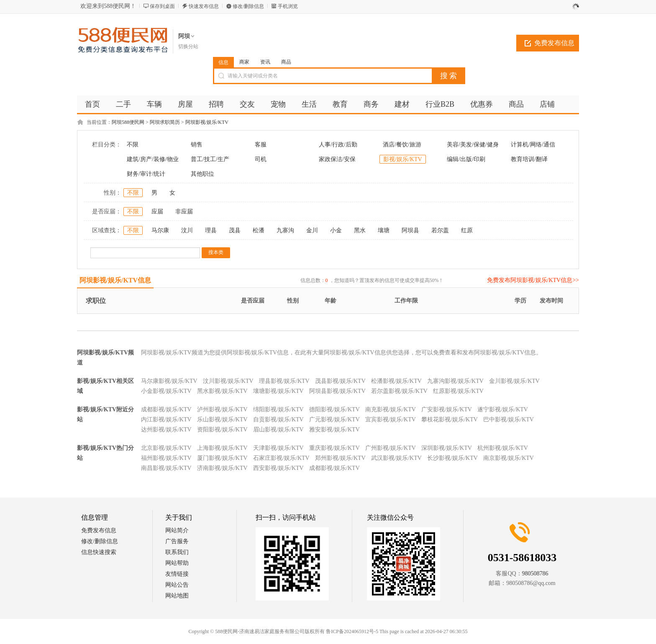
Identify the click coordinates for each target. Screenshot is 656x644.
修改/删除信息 (248, 6)
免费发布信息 (554, 43)
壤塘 (384, 230)
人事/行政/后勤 (338, 145)
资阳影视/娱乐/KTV (222, 430)
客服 (261, 145)
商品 (286, 62)
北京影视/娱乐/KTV (166, 448)
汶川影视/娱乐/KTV (228, 381)
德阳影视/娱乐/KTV (334, 409)
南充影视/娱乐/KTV (391, 409)
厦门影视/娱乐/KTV (222, 458)
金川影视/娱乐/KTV (514, 381)
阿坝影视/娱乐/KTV (207, 122)
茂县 (235, 230)
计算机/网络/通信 (533, 145)
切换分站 (188, 46)
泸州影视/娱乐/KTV (222, 409)
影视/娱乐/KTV (403, 159)
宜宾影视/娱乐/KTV (391, 419)
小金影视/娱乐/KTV (166, 391)
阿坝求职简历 (165, 122)
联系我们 (177, 552)
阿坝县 (410, 230)
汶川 (187, 230)
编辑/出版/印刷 (466, 159)
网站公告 (177, 585)
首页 (92, 104)
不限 (133, 145)
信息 (223, 62)
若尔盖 (440, 230)
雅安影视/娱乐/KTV (334, 430)
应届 (157, 212)
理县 (211, 230)
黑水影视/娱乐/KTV (222, 391)
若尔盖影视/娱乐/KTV (399, 391)
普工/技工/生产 (210, 159)
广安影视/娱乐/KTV (447, 409)
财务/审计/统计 (146, 174)
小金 (336, 230)
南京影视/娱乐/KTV (509, 458)
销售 (197, 145)
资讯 (265, 62)
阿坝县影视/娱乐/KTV (337, 391)
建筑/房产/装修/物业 (153, 159)
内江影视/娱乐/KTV (166, 419)
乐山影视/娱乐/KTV (222, 419)
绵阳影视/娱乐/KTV (278, 409)
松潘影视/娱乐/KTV (396, 381)
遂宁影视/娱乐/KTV (503, 409)
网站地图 (177, 596)
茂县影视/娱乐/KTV (340, 381)
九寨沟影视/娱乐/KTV (455, 381)
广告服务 (177, 541)
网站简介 (177, 530)
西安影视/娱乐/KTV (278, 468)
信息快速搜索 (99, 552)
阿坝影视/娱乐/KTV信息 (115, 280)
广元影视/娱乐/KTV (334, 419)
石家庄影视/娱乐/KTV (281, 458)
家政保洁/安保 (337, 159)
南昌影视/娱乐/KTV (166, 468)
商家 (244, 62)
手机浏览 (288, 6)
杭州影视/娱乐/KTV (503, 448)
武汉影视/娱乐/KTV (396, 458)
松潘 (259, 230)
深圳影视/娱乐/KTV (447, 448)
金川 (312, 230)
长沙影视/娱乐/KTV (452, 458)
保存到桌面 (162, 6)
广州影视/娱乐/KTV (391, 448)
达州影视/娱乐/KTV (166, 430)
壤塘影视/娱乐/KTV (278, 391)
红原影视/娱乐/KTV (458, 391)
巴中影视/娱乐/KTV (509, 419)
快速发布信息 (204, 6)
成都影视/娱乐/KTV (166, 409)
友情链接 (177, 574)
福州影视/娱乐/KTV (166, 458)
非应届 (184, 212)
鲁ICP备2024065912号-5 (352, 631)
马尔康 (160, 230)
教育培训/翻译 (529, 159)
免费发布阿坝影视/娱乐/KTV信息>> (533, 280)
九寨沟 (285, 230)
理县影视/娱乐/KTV (284, 381)
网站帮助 (177, 563)
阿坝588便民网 (128, 122)
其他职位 (202, 174)
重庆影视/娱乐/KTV (334, 448)
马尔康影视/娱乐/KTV (169, 381)
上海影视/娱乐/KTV (222, 448)
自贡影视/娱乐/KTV (278, 419)
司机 (261, 159)
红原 (467, 230)
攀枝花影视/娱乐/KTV (450, 419)
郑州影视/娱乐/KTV (340, 458)
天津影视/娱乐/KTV (278, 448)
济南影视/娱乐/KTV (222, 468)
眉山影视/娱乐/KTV (278, 430)
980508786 (535, 573)
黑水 (360, 230)
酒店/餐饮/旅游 (402, 145)
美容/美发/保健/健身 (473, 145)
